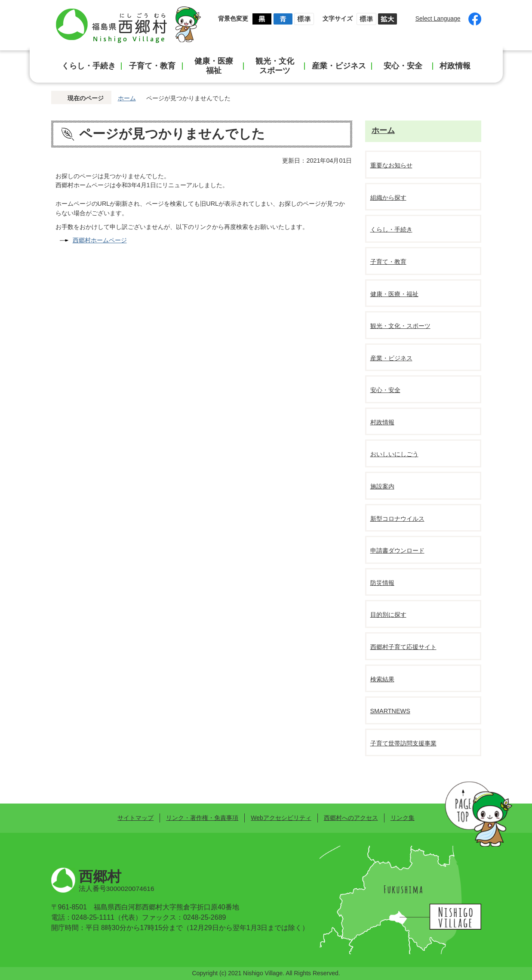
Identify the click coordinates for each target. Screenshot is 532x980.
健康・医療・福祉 (394, 294)
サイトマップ (135, 818)
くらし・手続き (89, 66)
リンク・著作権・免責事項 (202, 818)
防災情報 (382, 583)
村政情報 (455, 66)
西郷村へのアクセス (351, 818)
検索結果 (382, 679)
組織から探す (388, 198)
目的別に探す (388, 615)
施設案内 (382, 486)
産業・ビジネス (339, 66)
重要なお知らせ (391, 165)
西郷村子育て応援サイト (403, 647)
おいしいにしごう (394, 454)
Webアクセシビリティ (281, 818)
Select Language (438, 19)
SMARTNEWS (390, 711)
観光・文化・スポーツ (400, 326)
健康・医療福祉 (214, 66)
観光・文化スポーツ (275, 66)
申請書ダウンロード (397, 550)
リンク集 (403, 818)
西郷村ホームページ (100, 240)
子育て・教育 (152, 66)
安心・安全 (403, 66)
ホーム (127, 98)
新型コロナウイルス (397, 519)
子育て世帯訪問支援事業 (403, 743)
